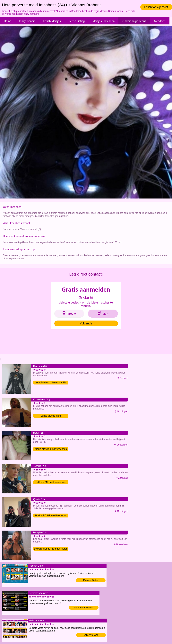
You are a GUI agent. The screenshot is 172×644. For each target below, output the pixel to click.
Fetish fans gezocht (156, 7)
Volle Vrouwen (91, 635)
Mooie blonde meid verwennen (51, 449)
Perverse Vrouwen (84, 608)
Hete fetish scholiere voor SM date (51, 383)
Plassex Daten (91, 580)
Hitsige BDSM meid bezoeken (51, 516)
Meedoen (160, 21)
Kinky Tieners (27, 21)
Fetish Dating (77, 21)
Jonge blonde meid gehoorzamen (51, 416)
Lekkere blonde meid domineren (51, 549)
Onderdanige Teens (134, 21)
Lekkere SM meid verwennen (51, 482)
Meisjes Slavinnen (103, 21)
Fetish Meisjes (52, 21)
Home (8, 21)
